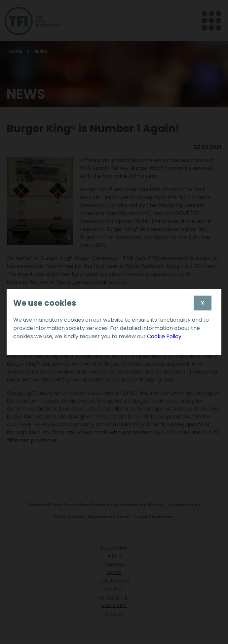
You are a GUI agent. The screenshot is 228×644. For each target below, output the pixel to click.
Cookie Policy (164, 336)
